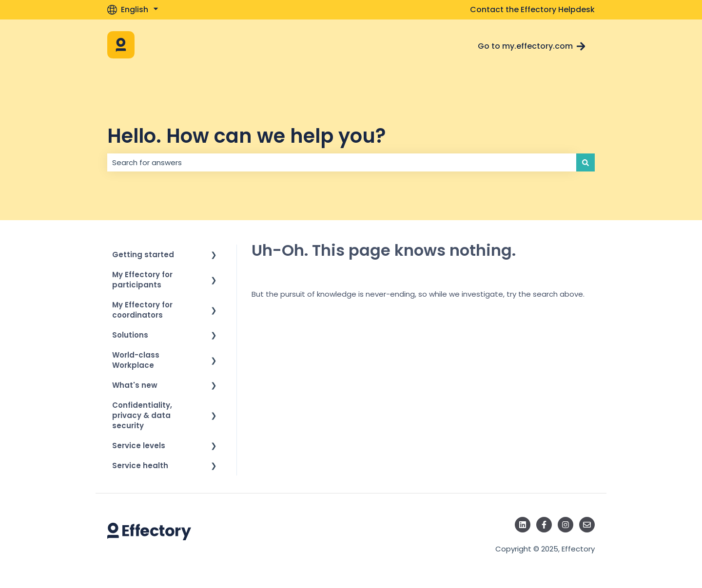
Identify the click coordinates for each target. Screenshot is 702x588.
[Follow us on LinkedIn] (523, 525)
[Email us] (587, 525)
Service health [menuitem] (140, 465)
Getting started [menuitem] (143, 255)
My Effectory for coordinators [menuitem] (142, 310)
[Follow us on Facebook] (544, 525)
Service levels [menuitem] (139, 446)
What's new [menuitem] (135, 385)
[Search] (585, 162)
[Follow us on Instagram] (565, 525)
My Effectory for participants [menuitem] (142, 280)
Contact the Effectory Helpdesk (532, 10)
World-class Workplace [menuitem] (136, 360)
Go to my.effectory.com (532, 46)
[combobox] (342, 162)
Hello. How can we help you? (246, 136)
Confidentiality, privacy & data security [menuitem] (142, 415)
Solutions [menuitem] (130, 335)
